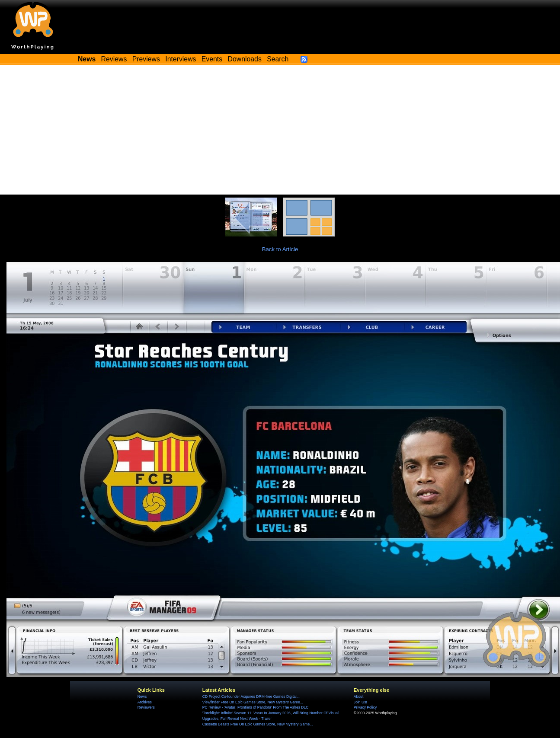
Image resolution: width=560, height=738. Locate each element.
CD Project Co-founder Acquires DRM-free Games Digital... (251, 696)
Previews (146, 59)
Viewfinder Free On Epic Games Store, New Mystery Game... (253, 702)
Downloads (245, 59)
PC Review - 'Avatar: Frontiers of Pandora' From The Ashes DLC (256, 707)
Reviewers (146, 707)
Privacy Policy (365, 707)
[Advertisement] (280, 130)
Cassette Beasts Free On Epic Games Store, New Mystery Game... (258, 724)
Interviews (181, 59)
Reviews (114, 59)
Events (212, 59)
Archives (145, 702)
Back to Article (280, 249)
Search (278, 59)
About (358, 696)
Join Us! (360, 702)
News (142, 696)
